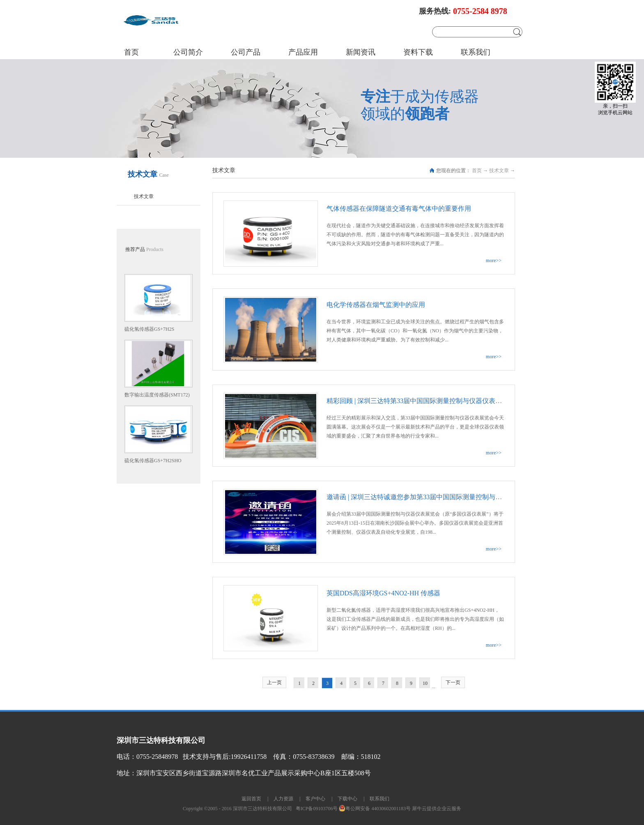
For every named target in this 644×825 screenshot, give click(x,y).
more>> (494, 260)
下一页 (453, 682)
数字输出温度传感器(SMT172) (157, 395)
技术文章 (499, 171)
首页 (131, 52)
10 (425, 683)
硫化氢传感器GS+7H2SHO (153, 461)
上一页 (274, 682)
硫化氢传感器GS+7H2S (149, 329)
